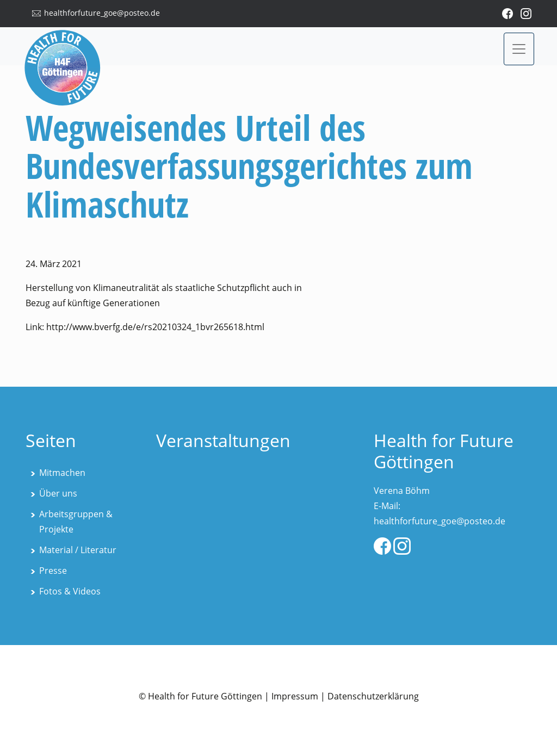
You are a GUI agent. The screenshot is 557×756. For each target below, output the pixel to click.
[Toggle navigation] (519, 49)
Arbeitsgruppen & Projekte (76, 522)
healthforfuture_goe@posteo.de (102, 13)
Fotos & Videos (70, 591)
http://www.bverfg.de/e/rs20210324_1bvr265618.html (155, 327)
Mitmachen (62, 473)
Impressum (295, 696)
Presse (53, 571)
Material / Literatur (78, 550)
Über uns (58, 493)
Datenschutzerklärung (373, 696)
